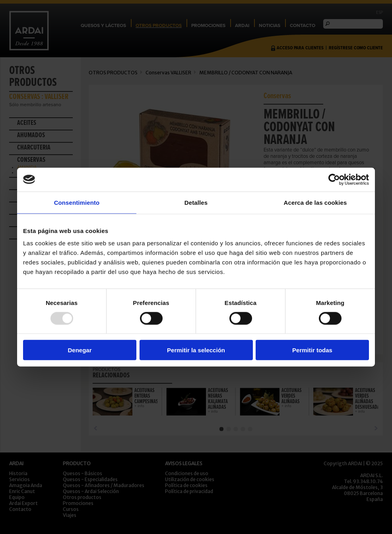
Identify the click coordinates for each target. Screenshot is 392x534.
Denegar (80, 350)
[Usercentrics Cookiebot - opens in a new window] (334, 179)
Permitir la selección (196, 350)
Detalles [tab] (196, 202)
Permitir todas (312, 350)
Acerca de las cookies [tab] (315, 202)
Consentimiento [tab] (77, 202)
